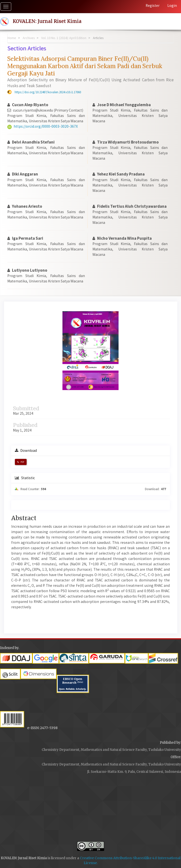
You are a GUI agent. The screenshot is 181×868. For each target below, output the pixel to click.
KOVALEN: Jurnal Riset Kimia (47, 21)
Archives (29, 38)
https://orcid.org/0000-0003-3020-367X (46, 126)
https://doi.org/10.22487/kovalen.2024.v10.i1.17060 (48, 92)
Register (153, 5)
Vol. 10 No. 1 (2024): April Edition (64, 38)
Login (172, 5)
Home (12, 38)
